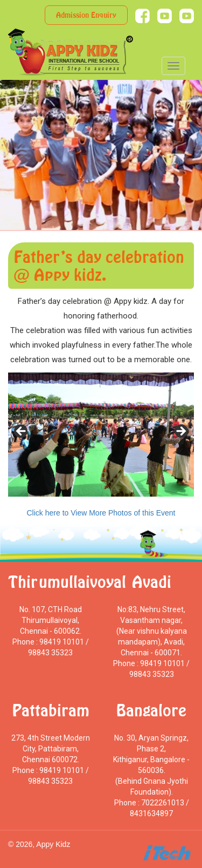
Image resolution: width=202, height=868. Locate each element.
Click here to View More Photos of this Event (101, 513)
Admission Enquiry (86, 15)
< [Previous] (22, 432)
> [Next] (180, 432)
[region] (101, 435)
